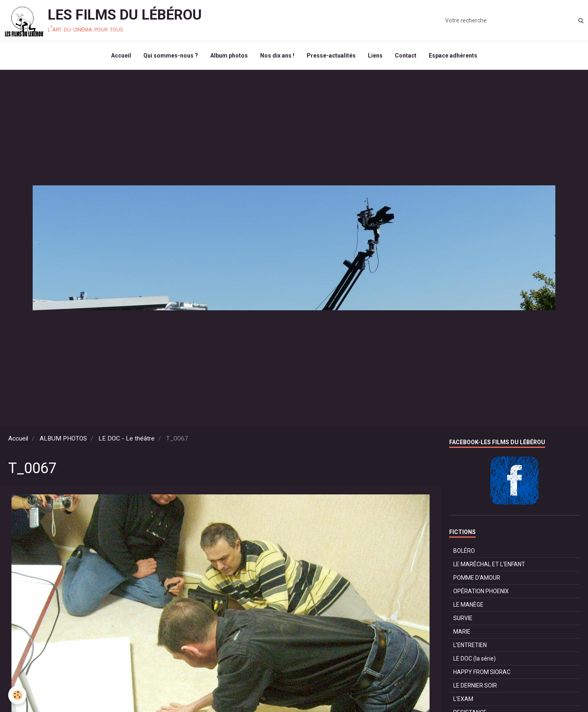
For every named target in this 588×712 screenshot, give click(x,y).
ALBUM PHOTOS (63, 438)
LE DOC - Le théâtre (127, 438)
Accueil (121, 56)
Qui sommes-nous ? (171, 56)
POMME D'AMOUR (477, 578)
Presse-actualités (331, 56)
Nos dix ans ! (277, 56)
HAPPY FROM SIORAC (482, 672)
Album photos (229, 56)
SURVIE (463, 618)
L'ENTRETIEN (470, 645)
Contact (406, 56)
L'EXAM (463, 699)
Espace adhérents (453, 56)
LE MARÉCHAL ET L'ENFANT (489, 564)
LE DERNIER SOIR (475, 685)
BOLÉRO (464, 551)
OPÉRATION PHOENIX (481, 591)
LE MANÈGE (468, 605)
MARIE (462, 632)
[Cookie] (17, 695)
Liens (375, 56)
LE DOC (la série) (474, 659)
